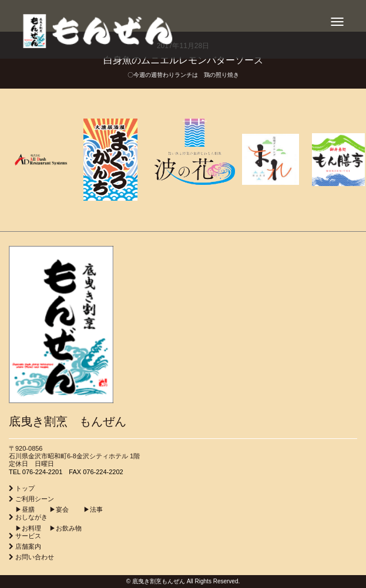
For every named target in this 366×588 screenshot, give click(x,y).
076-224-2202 (103, 472)
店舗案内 (28, 546)
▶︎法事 (87, 509)
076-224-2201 (43, 472)
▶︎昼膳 (22, 509)
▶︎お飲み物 (62, 528)
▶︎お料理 (25, 528)
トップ (25, 488)
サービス (28, 536)
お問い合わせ (35, 557)
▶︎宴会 (53, 509)
